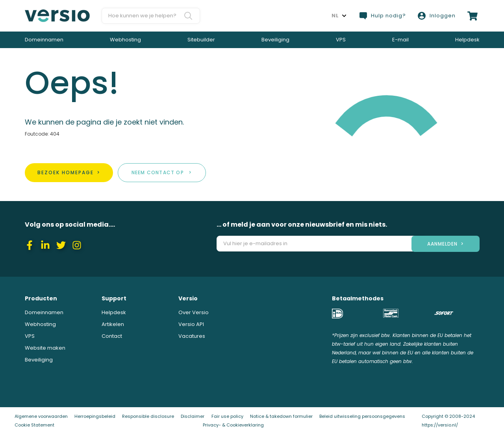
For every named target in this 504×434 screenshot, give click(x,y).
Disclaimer (193, 416)
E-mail (400, 40)
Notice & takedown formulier (281, 416)
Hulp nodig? (383, 16)
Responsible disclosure (148, 416)
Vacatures (192, 336)
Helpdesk (467, 40)
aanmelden (442, 244)
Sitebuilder (201, 40)
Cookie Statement (34, 425)
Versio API (191, 324)
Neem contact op (158, 172)
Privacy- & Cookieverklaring (233, 425)
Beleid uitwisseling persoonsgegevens (362, 416)
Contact (112, 336)
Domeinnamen (44, 40)
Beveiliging (275, 40)
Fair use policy (227, 416)
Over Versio (194, 312)
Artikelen (113, 324)
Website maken (45, 348)
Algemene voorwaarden (41, 416)
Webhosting (125, 40)
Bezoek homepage (66, 172)
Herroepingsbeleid (95, 416)
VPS (341, 40)
